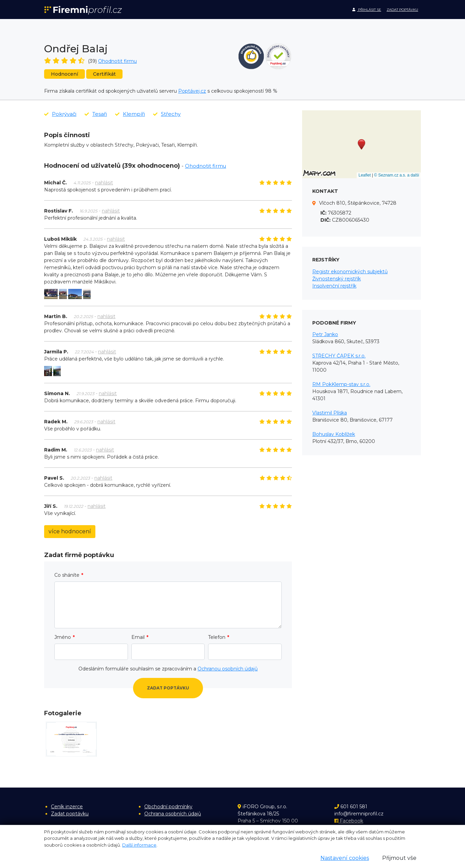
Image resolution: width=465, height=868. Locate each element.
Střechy (167, 114)
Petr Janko (325, 334)
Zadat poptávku (402, 10)
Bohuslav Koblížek (334, 434)
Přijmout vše (399, 858)
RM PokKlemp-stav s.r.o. (341, 384)
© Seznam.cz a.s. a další (397, 175)
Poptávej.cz (192, 91)
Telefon (217, 637)
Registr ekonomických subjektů (350, 272)
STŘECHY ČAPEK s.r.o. (339, 356)
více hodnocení (70, 531)
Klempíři (130, 114)
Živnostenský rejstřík (337, 279)
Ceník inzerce (67, 807)
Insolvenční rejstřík (334, 286)
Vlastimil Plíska (330, 413)
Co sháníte (67, 575)
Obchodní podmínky (168, 807)
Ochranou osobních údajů (228, 669)
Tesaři (96, 114)
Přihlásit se (367, 10)
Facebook (349, 821)
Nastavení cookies (345, 858)
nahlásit (104, 183)
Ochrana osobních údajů (173, 814)
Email (138, 637)
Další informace (139, 845)
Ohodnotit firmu (117, 61)
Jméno (63, 637)
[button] (361, 144)
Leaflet (365, 175)
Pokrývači (60, 114)
